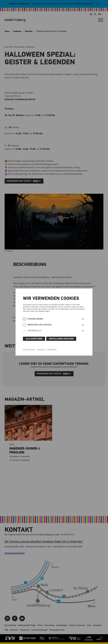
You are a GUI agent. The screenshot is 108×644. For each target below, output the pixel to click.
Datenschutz (52, 350)
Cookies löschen (29, 350)
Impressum (41, 350)
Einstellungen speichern (61, 339)
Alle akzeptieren (34, 339)
